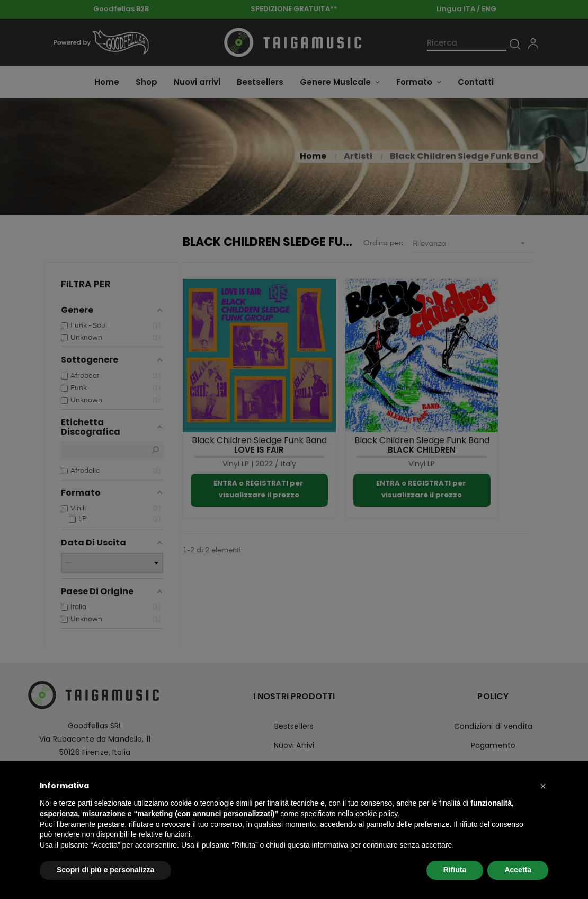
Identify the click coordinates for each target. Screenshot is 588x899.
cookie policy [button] (376, 814)
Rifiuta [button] (455, 870)
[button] (543, 786)
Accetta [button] (518, 870)
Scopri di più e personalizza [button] (105, 870)
